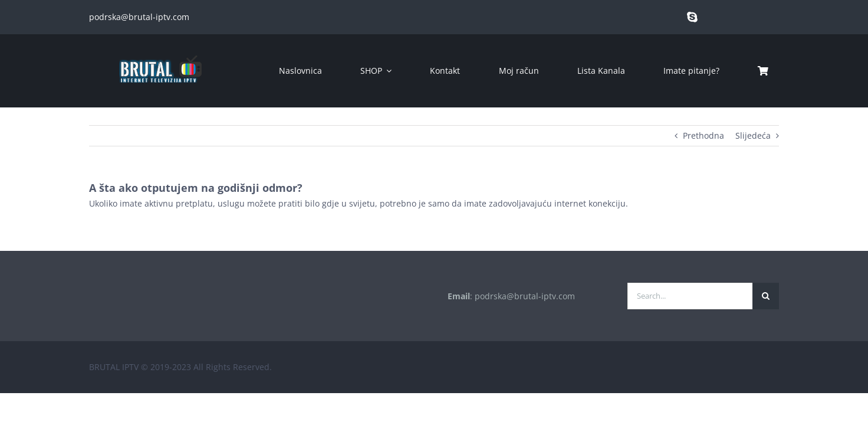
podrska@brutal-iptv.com (139, 17)
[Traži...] (766, 296)
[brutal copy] (160, 50)
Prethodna (703, 135)
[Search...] (690, 296)
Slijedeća (753, 135)
